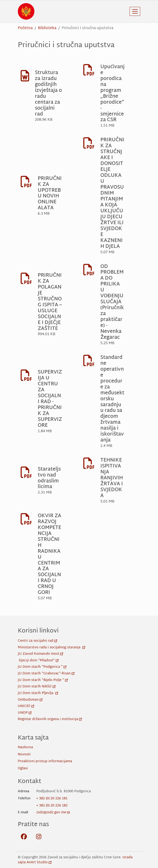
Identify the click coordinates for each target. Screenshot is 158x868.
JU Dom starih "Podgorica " (42, 667)
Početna (25, 28)
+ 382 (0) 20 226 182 (52, 806)
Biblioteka (47, 28)
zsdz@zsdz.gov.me (53, 812)
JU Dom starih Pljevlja (38, 693)
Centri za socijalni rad (37, 641)
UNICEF (26, 706)
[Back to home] (26, 11)
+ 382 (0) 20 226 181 (52, 799)
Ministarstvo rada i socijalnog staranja (51, 648)
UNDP (25, 713)
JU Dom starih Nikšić (37, 687)
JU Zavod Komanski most (40, 654)
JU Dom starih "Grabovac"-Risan (46, 674)
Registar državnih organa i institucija (50, 719)
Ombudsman (30, 700)
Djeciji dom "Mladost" (39, 661)
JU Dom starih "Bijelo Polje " (43, 680)
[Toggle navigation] (135, 11)
